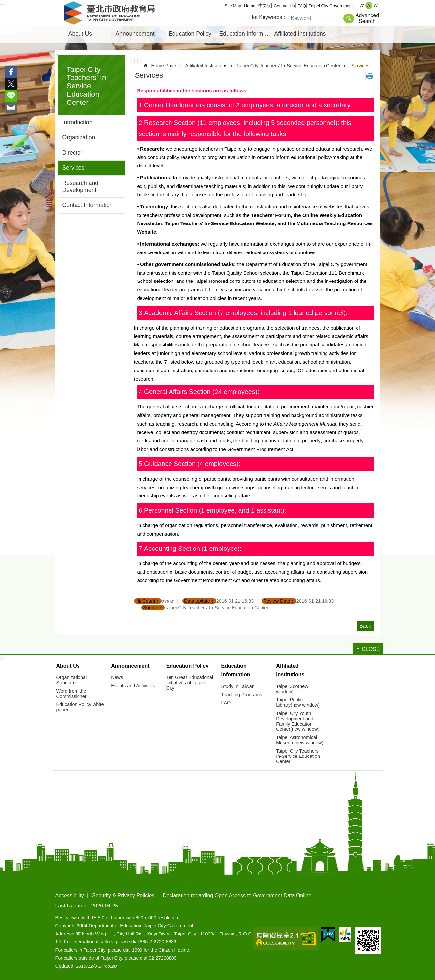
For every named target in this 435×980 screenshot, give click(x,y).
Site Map (233, 6)
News (117, 677)
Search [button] (349, 18)
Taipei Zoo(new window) (292, 689)
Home (250, 6)
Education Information (246, 34)
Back (365, 626)
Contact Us (284, 6)
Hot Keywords (266, 17)
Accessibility (70, 895)
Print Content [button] (370, 76)
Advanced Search (367, 18)
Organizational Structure (72, 680)
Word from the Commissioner (72, 694)
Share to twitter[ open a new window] (11, 84)
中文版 (265, 5)
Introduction (78, 122)
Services (73, 168)
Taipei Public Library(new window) (298, 702)
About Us (80, 34)
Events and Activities (133, 686)
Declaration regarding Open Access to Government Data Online (237, 895)
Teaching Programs (241, 695)
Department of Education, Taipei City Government (110, 13)
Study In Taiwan (238, 686)
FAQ (302, 6)
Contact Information (88, 205)
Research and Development (80, 186)
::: (2, 3)
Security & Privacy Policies (123, 895)
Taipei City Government (331, 6)
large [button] (376, 5)
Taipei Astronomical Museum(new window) (300, 740)
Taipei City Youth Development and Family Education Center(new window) (298, 721)
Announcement (135, 34)
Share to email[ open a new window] (11, 107)
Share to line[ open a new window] (11, 96)
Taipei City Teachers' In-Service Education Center (88, 86)
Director (73, 153)
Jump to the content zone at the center (3, 3)
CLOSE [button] (371, 649)
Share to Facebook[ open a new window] (11, 72)
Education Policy (190, 34)
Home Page (164, 66)
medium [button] (369, 5)
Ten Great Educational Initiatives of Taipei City (190, 683)
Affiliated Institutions (300, 34)
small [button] (362, 5)
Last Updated (71, 906)
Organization (79, 137)
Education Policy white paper (80, 707)
